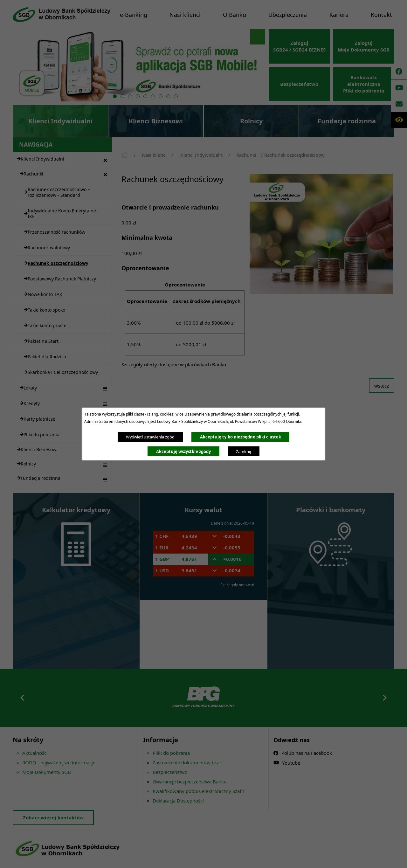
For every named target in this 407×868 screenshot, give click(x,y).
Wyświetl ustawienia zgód (150, 437)
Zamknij (243, 451)
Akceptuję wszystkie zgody (183, 451)
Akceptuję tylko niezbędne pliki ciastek (241, 437)
